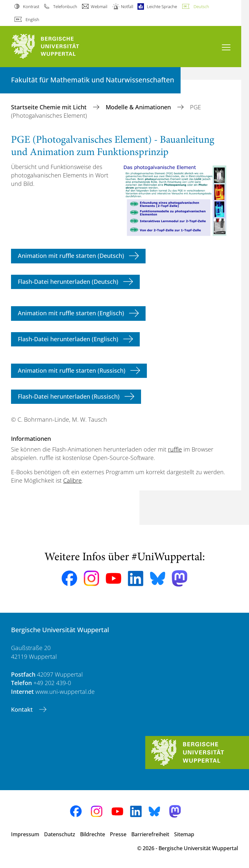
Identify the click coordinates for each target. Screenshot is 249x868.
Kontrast (31, 6)
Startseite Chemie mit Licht (50, 107)
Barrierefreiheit (150, 834)
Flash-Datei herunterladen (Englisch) (68, 339)
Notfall (127, 6)
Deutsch (201, 6)
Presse (118, 834)
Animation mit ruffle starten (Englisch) (71, 313)
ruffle (175, 449)
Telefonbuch (65, 6)
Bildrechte (93, 834)
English (32, 19)
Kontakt (23, 709)
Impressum (25, 834)
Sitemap (184, 834)
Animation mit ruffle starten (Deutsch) (71, 256)
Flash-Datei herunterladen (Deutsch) (68, 282)
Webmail (99, 6)
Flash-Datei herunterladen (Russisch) (69, 396)
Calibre (72, 480)
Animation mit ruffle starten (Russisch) (72, 370)
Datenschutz (60, 834)
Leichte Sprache (162, 6)
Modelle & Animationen (139, 107)
